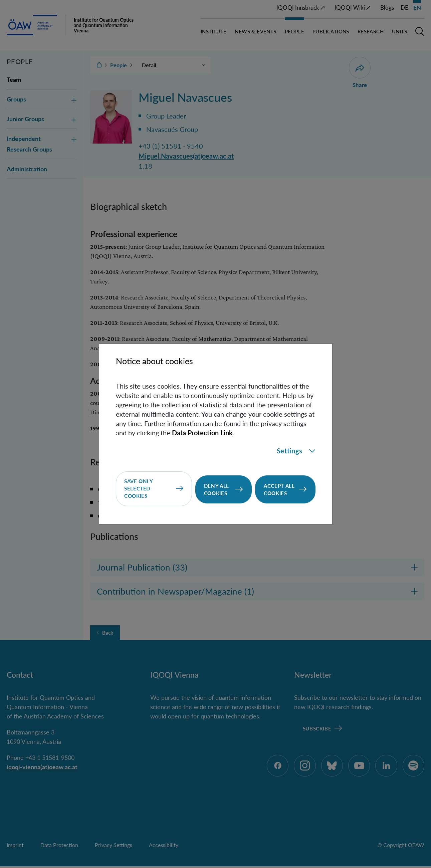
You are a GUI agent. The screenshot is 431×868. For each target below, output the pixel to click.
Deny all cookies (217, 489)
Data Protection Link (202, 433)
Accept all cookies (279, 489)
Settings (296, 451)
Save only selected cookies (139, 489)
